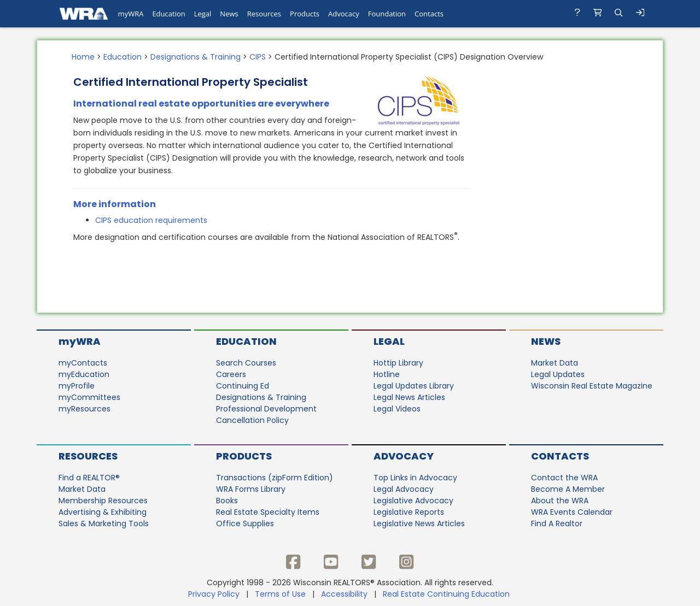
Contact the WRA (564, 478)
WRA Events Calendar (572, 512)
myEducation (84, 374)
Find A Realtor (557, 523)
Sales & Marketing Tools (104, 523)
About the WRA (560, 501)
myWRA (80, 341)
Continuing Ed (243, 386)
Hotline (387, 374)
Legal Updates (558, 374)
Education (122, 57)
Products (244, 456)
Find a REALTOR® (89, 478)
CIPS (258, 57)
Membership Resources (103, 501)
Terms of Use (280, 594)
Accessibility (344, 594)
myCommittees (89, 397)
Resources (88, 456)
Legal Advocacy (404, 489)
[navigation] (350, 14)
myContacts (83, 363)
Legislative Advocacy (413, 501)
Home (83, 57)
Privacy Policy (214, 594)
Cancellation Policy (252, 420)
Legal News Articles (409, 397)
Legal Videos (397, 409)
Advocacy (404, 456)
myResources (84, 409)
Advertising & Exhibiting (103, 512)
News (546, 341)
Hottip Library (398, 363)
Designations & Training (196, 57)
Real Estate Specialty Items (268, 512)
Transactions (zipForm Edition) (275, 478)
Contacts (560, 456)
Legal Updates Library (414, 386)
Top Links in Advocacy (415, 478)
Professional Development (266, 409)
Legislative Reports (409, 512)
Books (227, 501)
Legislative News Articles (419, 523)
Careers (231, 374)
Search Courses (246, 363)
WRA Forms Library (251, 489)
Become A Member (568, 489)
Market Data (555, 363)
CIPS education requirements (151, 220)
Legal (389, 341)
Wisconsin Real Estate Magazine (592, 386)
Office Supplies (245, 523)
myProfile (77, 386)
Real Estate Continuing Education (447, 594)
